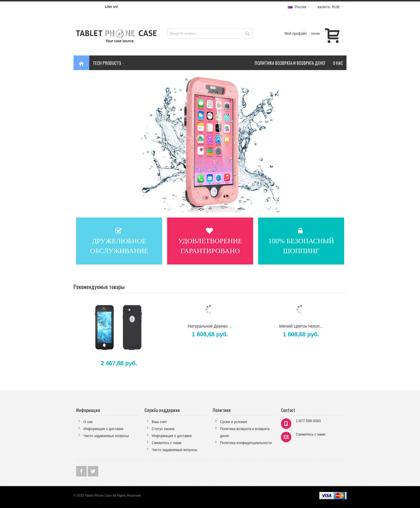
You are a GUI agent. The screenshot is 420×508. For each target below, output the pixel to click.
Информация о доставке (103, 429)
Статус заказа (163, 429)
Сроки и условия (233, 422)
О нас (88, 422)
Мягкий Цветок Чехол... (301, 326)
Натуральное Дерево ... (210, 326)
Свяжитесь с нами (166, 443)
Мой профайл (296, 34)
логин (315, 34)
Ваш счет (159, 422)
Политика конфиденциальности (246, 443)
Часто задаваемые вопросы (106, 436)
